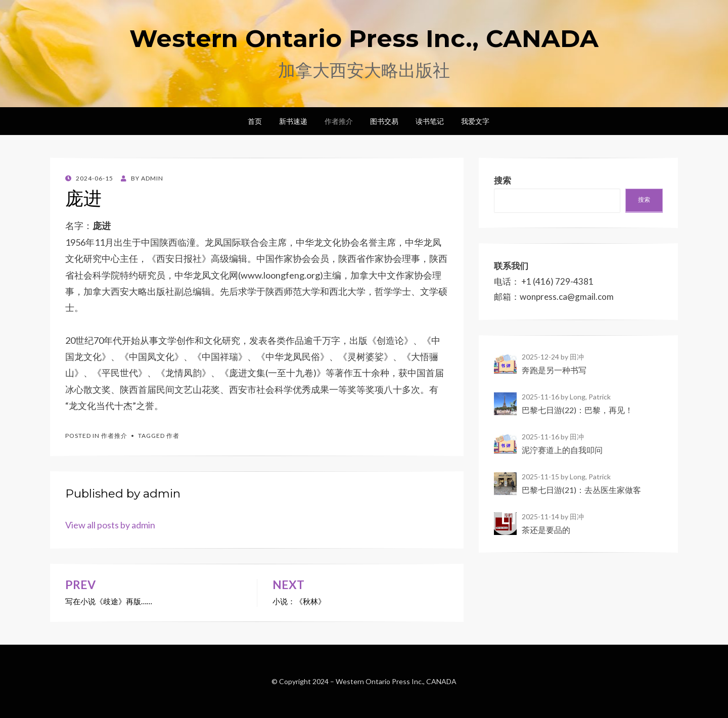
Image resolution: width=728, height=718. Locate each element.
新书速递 (293, 121)
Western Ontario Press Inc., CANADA (364, 38)
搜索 (644, 199)
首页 (255, 121)
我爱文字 (475, 121)
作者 (173, 436)
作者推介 (339, 121)
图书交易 (384, 121)
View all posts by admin (110, 525)
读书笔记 (430, 121)
